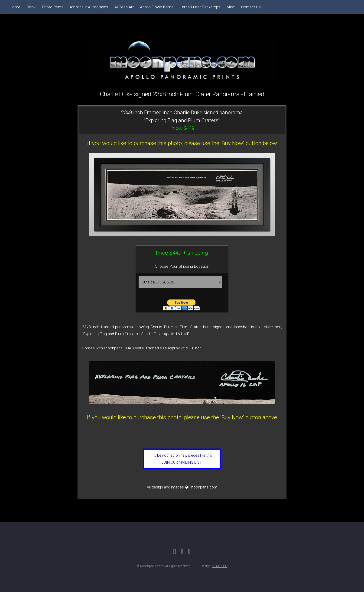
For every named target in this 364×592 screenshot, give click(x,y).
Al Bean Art (124, 7)
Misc (231, 7)
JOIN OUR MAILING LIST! (182, 462)
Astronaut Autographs (89, 7)
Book (31, 7)
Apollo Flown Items (157, 7)
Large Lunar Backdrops (200, 7)
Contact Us (251, 7)
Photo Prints (53, 7)
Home (15, 7)
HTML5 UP (220, 566)
